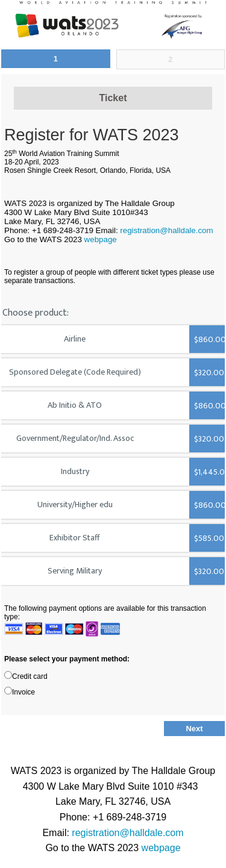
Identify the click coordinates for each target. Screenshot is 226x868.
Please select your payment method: (67, 659)
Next (194, 729)
